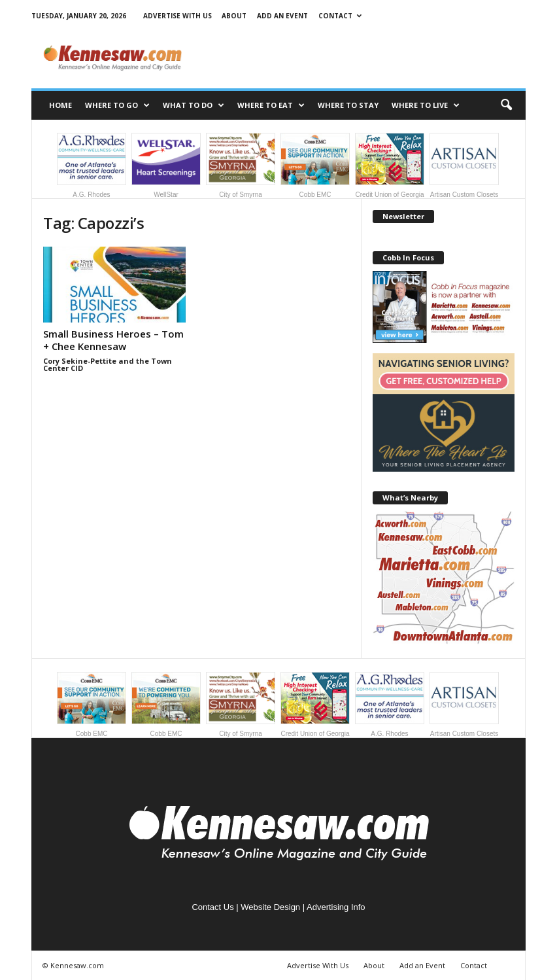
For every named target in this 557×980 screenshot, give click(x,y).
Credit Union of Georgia (390, 166)
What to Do (194, 105)
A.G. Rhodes (92, 166)
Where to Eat (271, 105)
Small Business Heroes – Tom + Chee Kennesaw (113, 340)
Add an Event (282, 16)
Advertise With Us (177, 16)
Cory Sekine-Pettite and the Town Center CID (108, 364)
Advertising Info (336, 907)
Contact (340, 16)
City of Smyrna (241, 166)
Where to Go (117, 105)
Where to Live (426, 105)
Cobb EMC (315, 166)
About (234, 16)
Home (60, 105)
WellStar (166, 166)
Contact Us (212, 907)
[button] (506, 105)
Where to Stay (348, 105)
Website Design (270, 907)
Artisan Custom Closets (464, 166)
